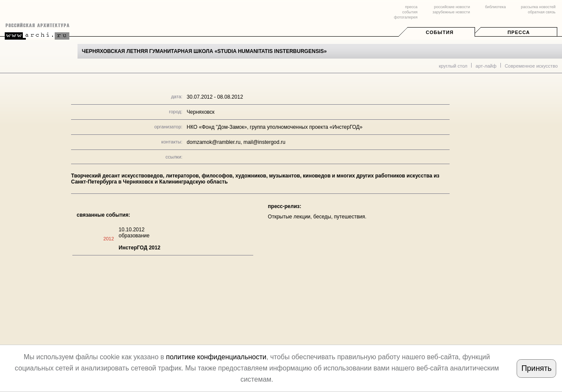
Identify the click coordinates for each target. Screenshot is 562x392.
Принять (537, 368)
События (440, 32)
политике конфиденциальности (216, 357)
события (410, 12)
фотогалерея (406, 17)
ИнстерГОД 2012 (140, 248)
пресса (411, 7)
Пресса (519, 32)
